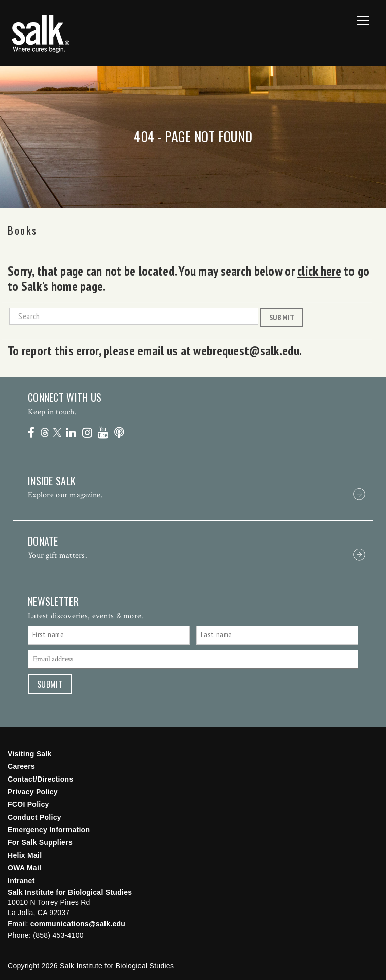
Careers (21, 766)
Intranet (21, 881)
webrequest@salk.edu (246, 351)
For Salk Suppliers (40, 842)
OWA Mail (24, 868)
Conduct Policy (34, 817)
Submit (282, 317)
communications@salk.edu (78, 924)
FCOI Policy (28, 804)
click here (319, 271)
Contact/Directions (41, 779)
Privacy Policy (33, 792)
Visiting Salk (30, 754)
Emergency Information (49, 830)
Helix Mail (25, 855)
